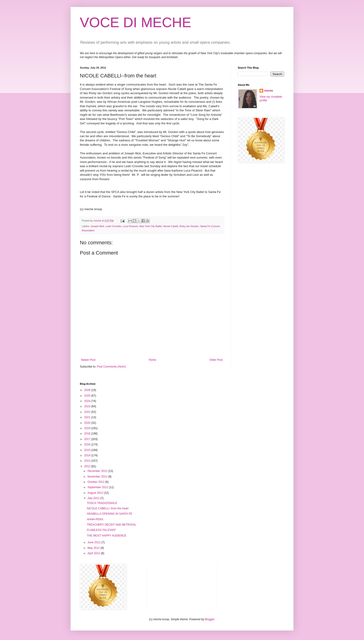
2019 (88, 428)
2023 (88, 406)
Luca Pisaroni (130, 226)
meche (269, 91)
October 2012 (96, 482)
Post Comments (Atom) (111, 367)
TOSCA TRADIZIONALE (102, 503)
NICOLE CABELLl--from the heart (108, 508)
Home (153, 360)
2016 (88, 444)
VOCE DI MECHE (136, 22)
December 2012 (98, 471)
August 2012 (96, 493)
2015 (88, 450)
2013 (88, 461)
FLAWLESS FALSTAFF (101, 530)
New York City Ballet (151, 226)
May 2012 (94, 548)
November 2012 (98, 477)
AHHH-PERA (95, 519)
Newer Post (88, 360)
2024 (88, 401)
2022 (88, 412)
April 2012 (94, 553)
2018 (88, 434)
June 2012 (94, 542)
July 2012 (94, 498)
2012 (88, 466)
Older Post (216, 360)
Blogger (210, 619)
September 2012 (98, 487)
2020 (88, 423)
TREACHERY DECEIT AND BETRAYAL (112, 525)
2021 (88, 417)
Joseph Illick (97, 226)
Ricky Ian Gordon (189, 226)
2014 (88, 455)
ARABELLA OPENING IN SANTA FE (110, 514)
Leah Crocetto (114, 226)
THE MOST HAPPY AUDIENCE (107, 536)
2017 (88, 439)
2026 (88, 390)
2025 (88, 396)
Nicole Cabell (171, 226)
